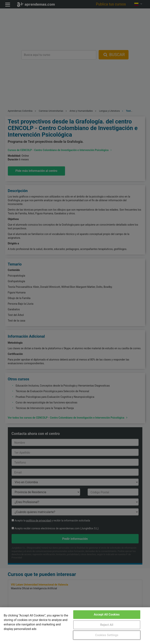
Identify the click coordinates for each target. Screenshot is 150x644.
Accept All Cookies (107, 614)
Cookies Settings (107, 635)
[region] (75, 626)
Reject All (107, 625)
